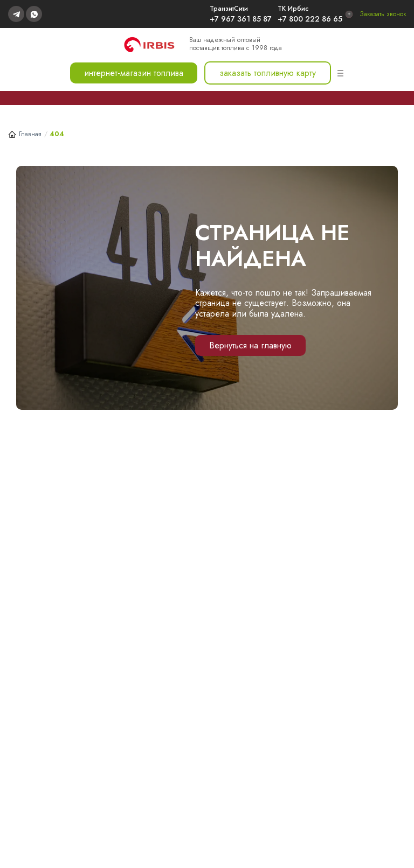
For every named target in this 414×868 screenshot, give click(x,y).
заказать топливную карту (268, 73)
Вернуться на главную (250, 345)
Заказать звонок (383, 14)
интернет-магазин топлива (134, 73)
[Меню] (340, 73)
